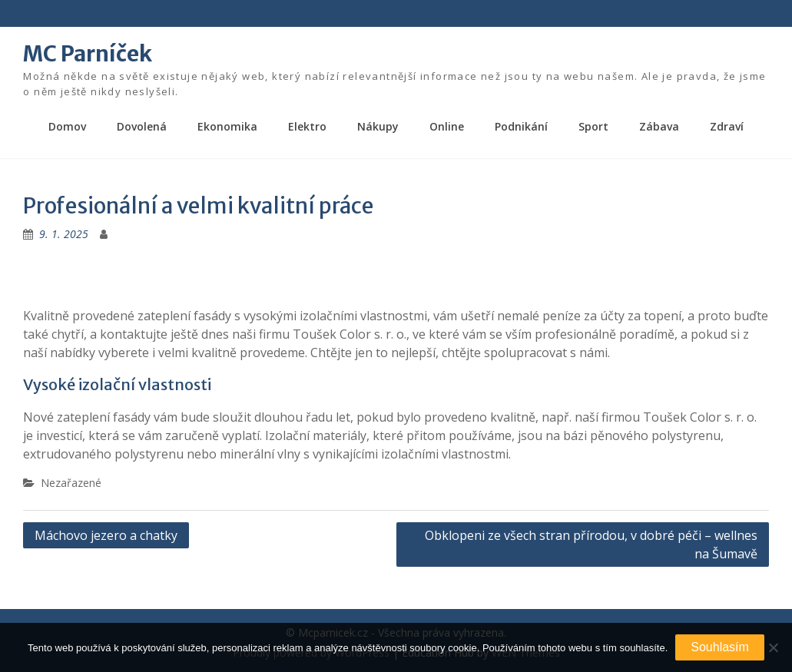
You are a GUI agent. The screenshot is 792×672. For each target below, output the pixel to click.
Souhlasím (720, 647)
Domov (67, 126)
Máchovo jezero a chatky (106, 535)
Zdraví (727, 126)
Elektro (307, 126)
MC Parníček (88, 54)
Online (447, 126)
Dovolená (142, 126)
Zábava (659, 126)
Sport (593, 126)
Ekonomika (227, 126)
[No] (773, 647)
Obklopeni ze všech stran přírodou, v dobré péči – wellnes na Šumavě (591, 545)
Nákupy (378, 126)
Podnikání (521, 126)
